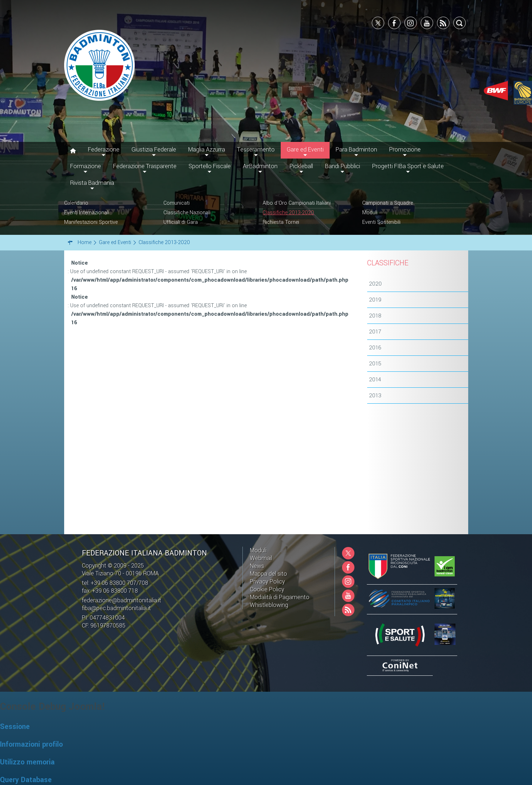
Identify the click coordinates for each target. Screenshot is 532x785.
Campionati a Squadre (388, 203)
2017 (375, 332)
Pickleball (301, 166)
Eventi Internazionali (87, 213)
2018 (375, 316)
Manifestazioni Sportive (91, 222)
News (257, 566)
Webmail (261, 558)
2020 (375, 284)
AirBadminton (260, 166)
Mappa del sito (268, 574)
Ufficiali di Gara (181, 222)
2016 (375, 348)
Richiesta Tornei (281, 222)
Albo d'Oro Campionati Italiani (297, 203)
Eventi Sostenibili (381, 222)
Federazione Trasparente (145, 166)
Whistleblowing (269, 605)
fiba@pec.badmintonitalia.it (116, 608)
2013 (375, 396)
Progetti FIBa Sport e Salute (408, 166)
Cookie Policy (267, 589)
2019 (375, 300)
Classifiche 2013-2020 (288, 213)
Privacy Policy (267, 582)
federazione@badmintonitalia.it (122, 600)
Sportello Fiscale (210, 166)
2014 (375, 380)
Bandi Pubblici (343, 166)
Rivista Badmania (92, 183)
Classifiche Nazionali (187, 213)
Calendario (76, 203)
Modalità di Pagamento (280, 597)
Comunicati (177, 203)
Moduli (370, 213)
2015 (375, 364)
